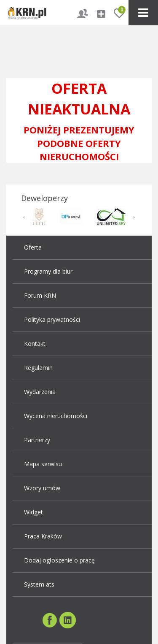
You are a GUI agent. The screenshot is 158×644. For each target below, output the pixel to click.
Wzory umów (42, 488)
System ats (39, 584)
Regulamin (38, 368)
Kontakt (35, 344)
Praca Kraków (43, 536)
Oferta (33, 247)
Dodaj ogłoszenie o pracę (59, 560)
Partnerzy (37, 440)
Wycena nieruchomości (56, 416)
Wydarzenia (40, 392)
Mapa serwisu (43, 464)
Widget (33, 512)
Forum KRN (40, 295)
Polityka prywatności (52, 319)
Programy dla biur (48, 271)
